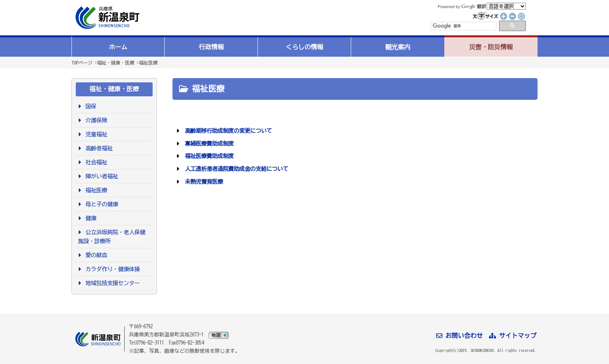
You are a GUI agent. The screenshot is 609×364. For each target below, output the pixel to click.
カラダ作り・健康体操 (111, 269)
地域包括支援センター (111, 283)
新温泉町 (106, 18)
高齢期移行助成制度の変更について (227, 131)
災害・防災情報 (491, 47)
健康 (90, 218)
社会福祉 (95, 162)
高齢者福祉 (98, 148)
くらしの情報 (304, 47)
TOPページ (82, 63)
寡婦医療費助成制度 (208, 144)
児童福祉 (95, 134)
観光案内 (398, 47)
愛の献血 (95, 255)
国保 (90, 106)
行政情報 (211, 47)
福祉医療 (148, 63)
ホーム (118, 47)
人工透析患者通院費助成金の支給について (235, 169)
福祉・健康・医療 (116, 63)
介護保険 (95, 120)
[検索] (463, 26)
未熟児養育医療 (203, 182)
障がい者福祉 (100, 176)
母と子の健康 (100, 204)
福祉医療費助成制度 (208, 156)
